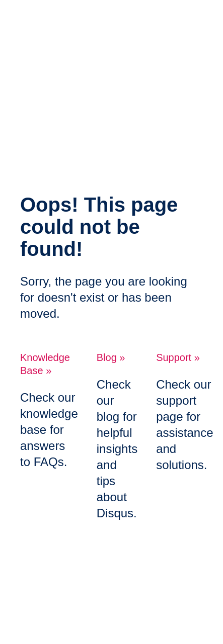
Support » (178, 357)
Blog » (111, 357)
